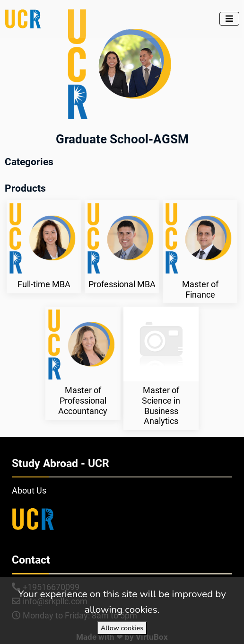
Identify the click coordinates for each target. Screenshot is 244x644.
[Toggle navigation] (229, 19)
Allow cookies (122, 628)
